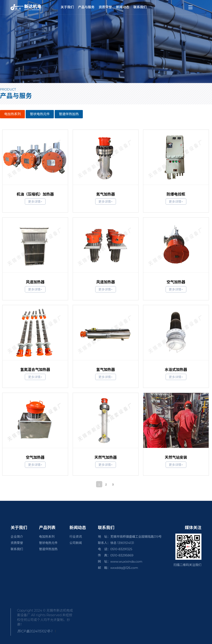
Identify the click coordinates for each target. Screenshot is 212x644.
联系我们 (140, 7)
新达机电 (31, 7)
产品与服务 (86, 7)
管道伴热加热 (69, 114)
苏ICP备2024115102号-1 (35, 631)
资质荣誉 (105, 7)
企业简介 (17, 537)
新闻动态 (123, 7)
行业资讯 (76, 537)
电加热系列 (12, 114)
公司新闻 (76, 543)
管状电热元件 (40, 114)
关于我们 (67, 7)
